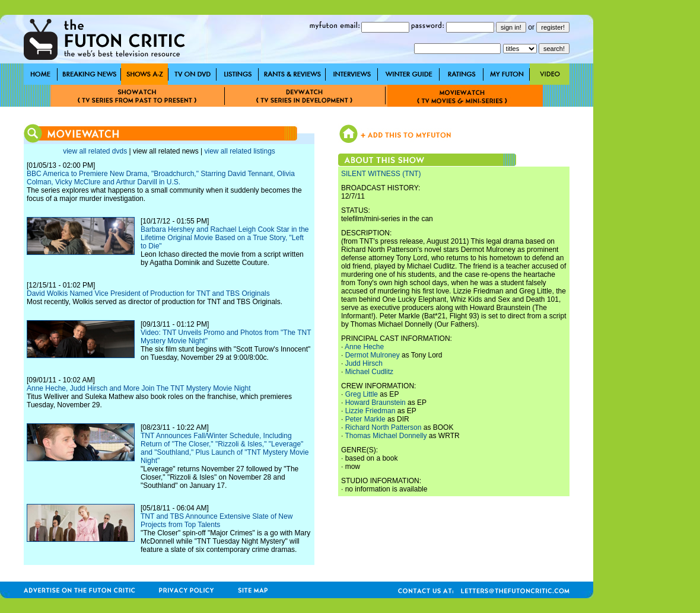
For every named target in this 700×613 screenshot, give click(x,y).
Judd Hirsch (364, 363)
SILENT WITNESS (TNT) (381, 174)
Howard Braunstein (376, 403)
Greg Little (362, 394)
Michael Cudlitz (369, 372)
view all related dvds (95, 151)
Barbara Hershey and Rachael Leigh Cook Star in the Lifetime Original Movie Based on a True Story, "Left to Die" (225, 238)
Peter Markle (365, 419)
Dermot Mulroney (373, 355)
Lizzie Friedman (370, 411)
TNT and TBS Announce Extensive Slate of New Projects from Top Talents (217, 521)
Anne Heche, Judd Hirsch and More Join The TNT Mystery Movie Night (139, 388)
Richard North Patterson (384, 427)
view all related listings (239, 151)
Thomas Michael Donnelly (386, 436)
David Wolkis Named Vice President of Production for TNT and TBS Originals (148, 293)
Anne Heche (364, 347)
